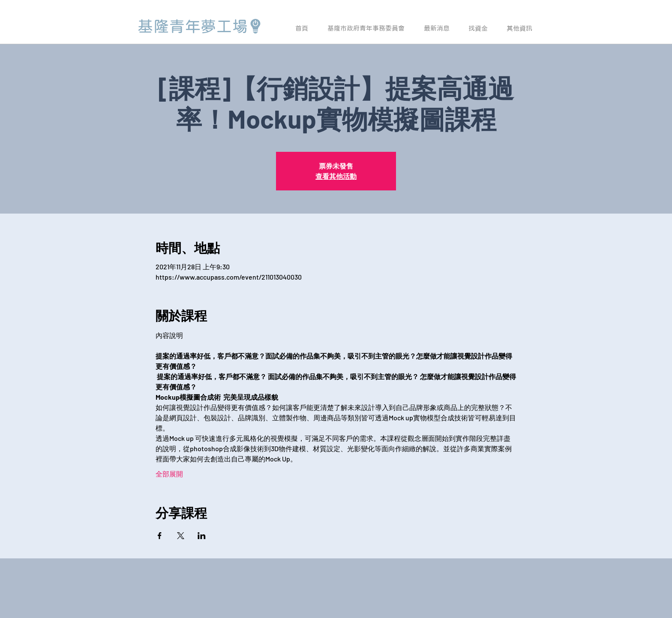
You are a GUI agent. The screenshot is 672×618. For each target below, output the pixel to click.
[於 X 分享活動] (181, 536)
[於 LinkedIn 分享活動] (202, 536)
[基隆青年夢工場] (200, 26)
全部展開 (169, 474)
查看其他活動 (336, 176)
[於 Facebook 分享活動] (160, 536)
